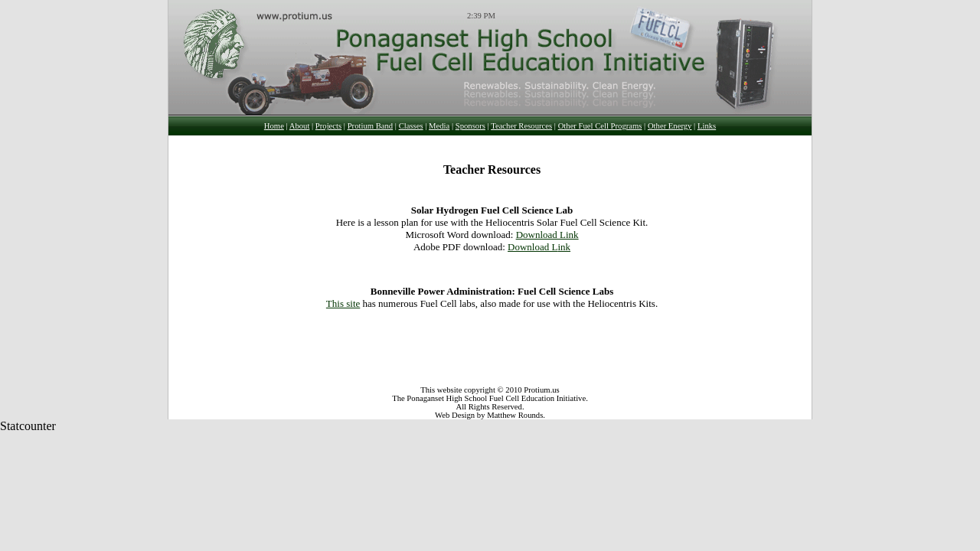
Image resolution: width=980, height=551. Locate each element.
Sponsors (470, 126)
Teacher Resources (521, 126)
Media (439, 126)
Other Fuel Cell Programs (600, 126)
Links (707, 126)
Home (274, 126)
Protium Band (371, 126)
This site (343, 303)
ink (572, 235)
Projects (328, 126)
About (300, 126)
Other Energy (670, 126)
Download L (541, 235)
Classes (411, 126)
